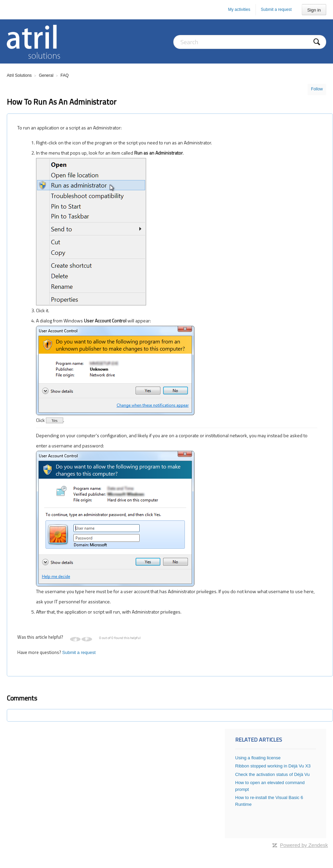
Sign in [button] (314, 10)
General (46, 75)
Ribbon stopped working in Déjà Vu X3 (273, 766)
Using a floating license (258, 758)
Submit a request (276, 10)
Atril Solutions (19, 75)
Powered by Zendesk (304, 845)
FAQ (65, 75)
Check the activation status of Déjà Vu (272, 774)
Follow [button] (317, 89)
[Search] (250, 42)
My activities (239, 10)
